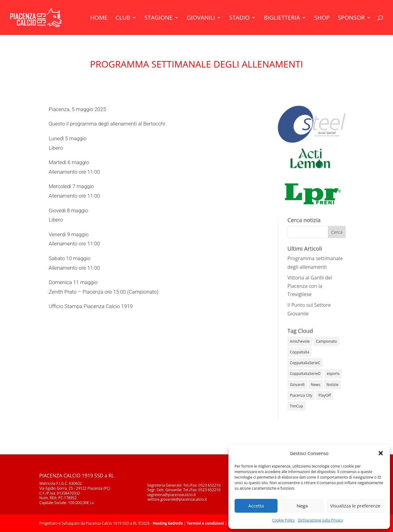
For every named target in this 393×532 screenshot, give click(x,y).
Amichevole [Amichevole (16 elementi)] (300, 341)
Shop (322, 18)
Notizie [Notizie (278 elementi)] (332, 385)
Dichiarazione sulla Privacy (321, 520)
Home (99, 18)
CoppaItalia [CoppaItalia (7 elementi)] (300, 352)
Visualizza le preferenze (355, 506)
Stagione (158, 18)
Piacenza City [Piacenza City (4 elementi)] (301, 395)
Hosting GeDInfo (168, 523)
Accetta (256, 506)
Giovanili (201, 18)
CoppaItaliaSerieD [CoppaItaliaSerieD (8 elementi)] (305, 374)
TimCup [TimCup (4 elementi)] (296, 406)
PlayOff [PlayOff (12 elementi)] (325, 395)
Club (123, 18)
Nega (302, 506)
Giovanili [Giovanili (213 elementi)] (297, 385)
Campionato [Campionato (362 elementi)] (326, 341)
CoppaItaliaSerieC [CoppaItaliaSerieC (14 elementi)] (305, 363)
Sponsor (351, 18)
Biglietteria (282, 18)
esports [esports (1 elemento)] (333, 374)
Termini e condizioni (205, 523)
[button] (381, 453)
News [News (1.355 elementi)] (315, 385)
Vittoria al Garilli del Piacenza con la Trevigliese (310, 286)
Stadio (240, 18)
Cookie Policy (283, 520)
